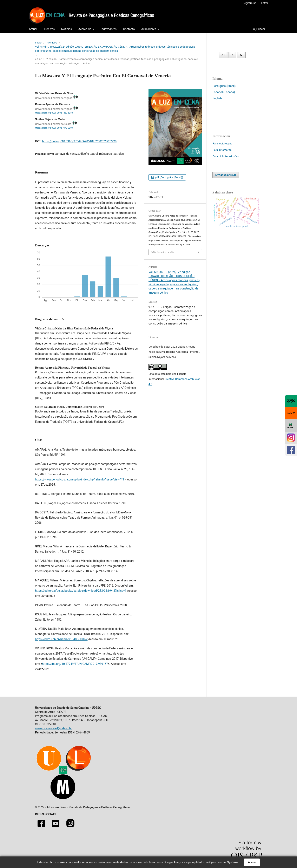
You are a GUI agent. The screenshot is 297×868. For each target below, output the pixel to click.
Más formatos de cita (163, 252)
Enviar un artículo (226, 175)
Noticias (67, 29)
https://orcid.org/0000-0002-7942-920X (54, 128)
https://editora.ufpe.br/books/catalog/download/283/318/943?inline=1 (81, 591)
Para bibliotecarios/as (226, 156)
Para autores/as (222, 150)
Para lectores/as (222, 143)
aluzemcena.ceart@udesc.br (53, 728)
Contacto (129, 29)
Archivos (49, 29)
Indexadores (109, 29)
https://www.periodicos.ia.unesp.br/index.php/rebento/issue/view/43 (80, 479)
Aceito (252, 862)
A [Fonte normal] (232, 55)
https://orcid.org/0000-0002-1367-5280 (54, 113)
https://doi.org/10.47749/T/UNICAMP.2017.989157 (75, 664)
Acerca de (85, 29)
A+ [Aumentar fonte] (223, 55)
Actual (33, 29)
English (217, 98)
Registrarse (250, 3)
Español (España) (224, 92)
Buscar (259, 29)
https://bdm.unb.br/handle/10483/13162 (61, 639)
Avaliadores (149, 29)
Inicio (38, 43)
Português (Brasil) (224, 86)
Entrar (265, 3)
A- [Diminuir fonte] (241, 55)
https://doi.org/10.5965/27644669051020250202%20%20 (80, 141)
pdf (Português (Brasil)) (169, 177)
